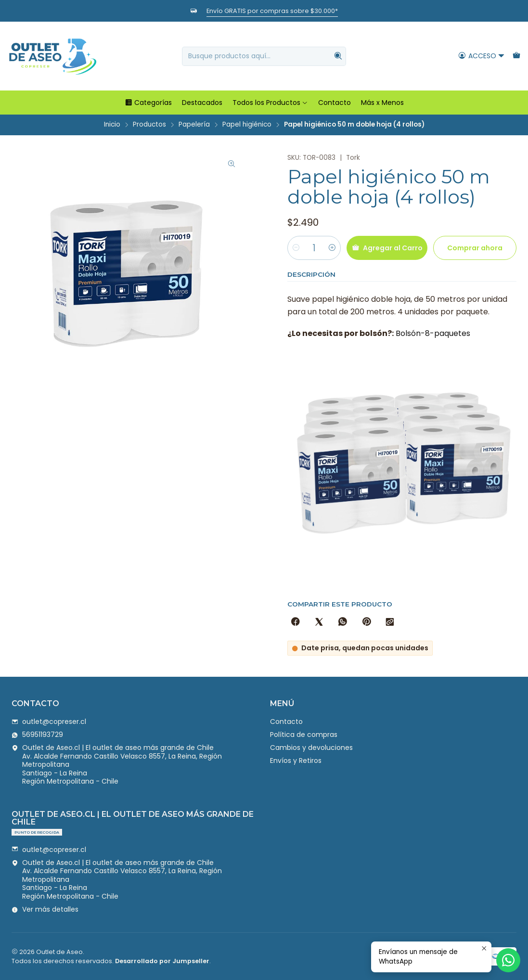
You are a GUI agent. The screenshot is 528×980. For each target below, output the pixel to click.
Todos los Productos (270, 103)
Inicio (112, 125)
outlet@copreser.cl (49, 722)
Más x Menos (382, 103)
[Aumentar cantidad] (332, 248)
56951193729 (37, 735)
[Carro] (516, 56)
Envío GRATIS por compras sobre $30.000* (272, 11)
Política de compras (304, 735)
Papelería (194, 125)
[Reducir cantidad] (296, 248)
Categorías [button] (148, 103)
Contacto (335, 103)
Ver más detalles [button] (45, 909)
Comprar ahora (475, 248)
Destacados (202, 103)
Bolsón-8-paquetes (433, 333)
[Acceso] (482, 56)
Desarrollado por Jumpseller (162, 961)
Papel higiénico (247, 125)
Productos (149, 125)
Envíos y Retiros (296, 761)
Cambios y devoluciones (311, 748)
